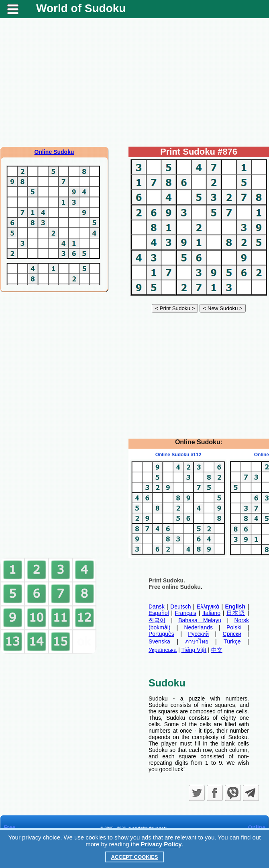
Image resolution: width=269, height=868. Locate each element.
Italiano (211, 613)
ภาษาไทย (197, 641)
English (235, 607)
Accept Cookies (134, 857)
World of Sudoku (81, 8)
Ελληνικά (208, 607)
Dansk (157, 607)
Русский (198, 634)
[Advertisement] (134, 82)
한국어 (157, 620)
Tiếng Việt (194, 650)
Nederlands (198, 627)
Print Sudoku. (167, 580)
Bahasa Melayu (200, 620)
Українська (163, 650)
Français (185, 613)
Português (161, 634)
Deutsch (180, 607)
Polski (234, 627)
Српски (232, 634)
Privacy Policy (161, 844)
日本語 (236, 613)
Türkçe (232, 641)
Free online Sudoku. (175, 587)
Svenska (159, 641)
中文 (217, 650)
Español (159, 613)
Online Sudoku (54, 152)
